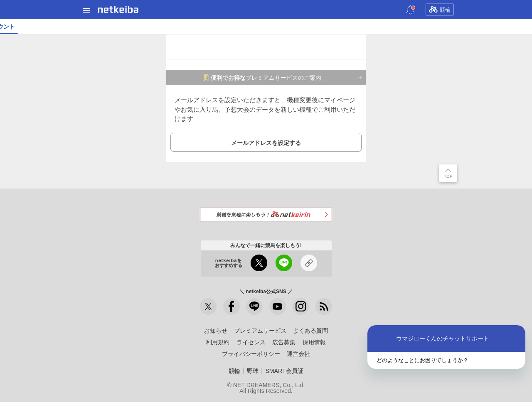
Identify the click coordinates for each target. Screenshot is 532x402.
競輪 (440, 10)
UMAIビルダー (128, 27)
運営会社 (298, 354)
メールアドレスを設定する (266, 143)
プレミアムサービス (260, 331)
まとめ (508, 27)
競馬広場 (424, 27)
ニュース (38, 27)
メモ (488, 27)
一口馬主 (376, 27)
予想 (97, 27)
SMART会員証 (284, 371)
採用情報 (314, 342)
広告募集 (284, 342)
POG (400, 27)
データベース (259, 27)
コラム (161, 27)
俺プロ (350, 27)
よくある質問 (310, 331)
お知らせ (216, 331)
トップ (12, 27)
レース (64, 27)
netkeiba (118, 10)
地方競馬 (224, 27)
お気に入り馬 (458, 27)
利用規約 (218, 342)
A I (82, 27)
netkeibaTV (191, 27)
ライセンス (251, 342)
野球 (253, 371)
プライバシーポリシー (251, 354)
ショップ (294, 27)
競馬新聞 (323, 27)
